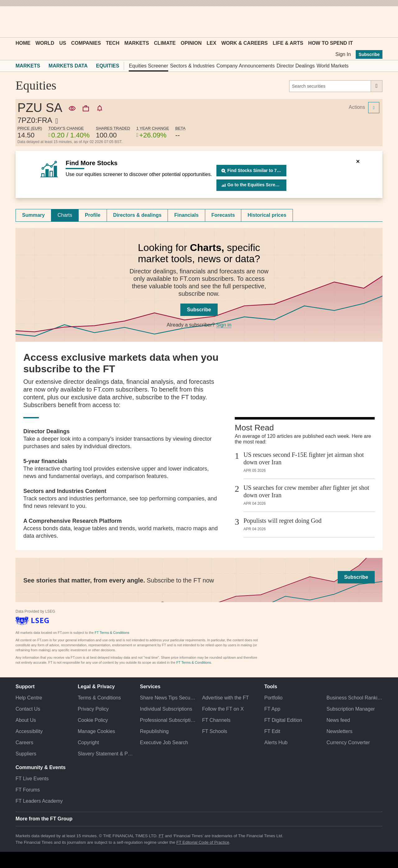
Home (23, 43)
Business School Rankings (354, 698)
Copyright (88, 743)
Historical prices (267, 215)
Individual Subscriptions (166, 709)
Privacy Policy (93, 709)
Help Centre (29, 698)
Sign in (224, 325)
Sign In (343, 54)
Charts (65, 215)
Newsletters (340, 731)
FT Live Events (32, 779)
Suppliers (26, 754)
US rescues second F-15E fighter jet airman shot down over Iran (304, 458)
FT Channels (216, 720)
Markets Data (68, 66)
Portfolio (273, 698)
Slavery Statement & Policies (106, 754)
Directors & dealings (137, 215)
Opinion (191, 43)
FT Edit (272, 731)
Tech (113, 43)
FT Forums (28, 790)
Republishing (154, 731)
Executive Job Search (164, 743)
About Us (26, 720)
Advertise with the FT (225, 698)
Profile (93, 215)
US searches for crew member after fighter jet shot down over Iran (306, 491)
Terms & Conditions (99, 698)
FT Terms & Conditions (112, 633)
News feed (338, 720)
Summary (33, 215)
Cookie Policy (93, 720)
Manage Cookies (96, 731)
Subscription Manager (351, 709)
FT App (272, 709)
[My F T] (374, 22)
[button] (19, 22)
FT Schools (215, 731)
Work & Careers (245, 43)
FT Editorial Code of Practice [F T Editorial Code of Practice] (203, 842)
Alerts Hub (276, 743)
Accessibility (29, 731)
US (62, 43)
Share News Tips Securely (168, 698)
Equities (108, 66)
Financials (186, 215)
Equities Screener (148, 66)
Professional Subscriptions (168, 720)
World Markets (333, 66)
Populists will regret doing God (282, 521)
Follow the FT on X (223, 709)
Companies (86, 43)
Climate (165, 43)
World (45, 43)
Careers (24, 743)
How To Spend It (331, 43)
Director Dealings (296, 66)
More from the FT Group (44, 819)
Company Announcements (246, 66)
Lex (212, 43)
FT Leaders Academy (39, 801)
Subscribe (369, 54)
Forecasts (223, 215)
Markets (137, 43)
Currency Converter (348, 743)
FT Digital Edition (283, 720)
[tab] (33, 215)
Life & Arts (288, 43)
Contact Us (28, 709)
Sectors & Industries (192, 66)
